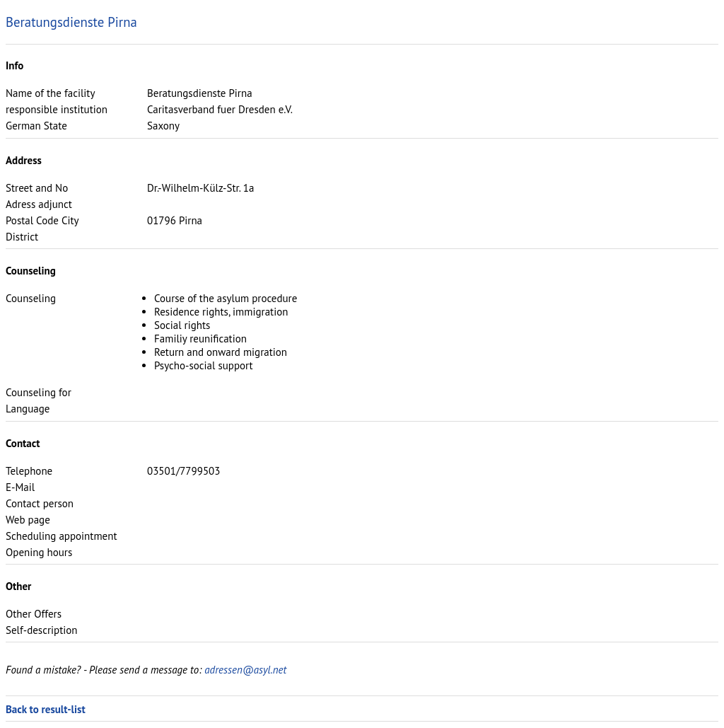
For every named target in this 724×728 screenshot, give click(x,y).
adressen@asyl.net (245, 670)
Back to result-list (46, 709)
